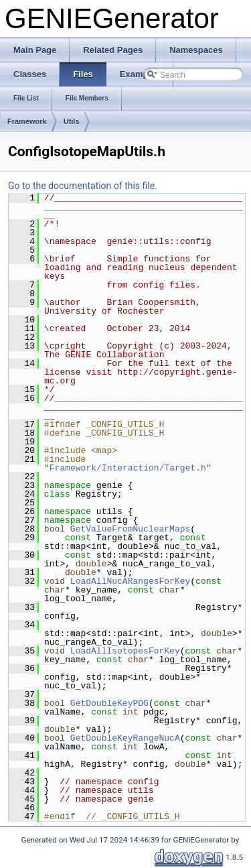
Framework (27, 121)
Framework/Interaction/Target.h (128, 468)
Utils (72, 121)
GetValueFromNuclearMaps (130, 529)
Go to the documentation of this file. (83, 186)
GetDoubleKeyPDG (109, 703)
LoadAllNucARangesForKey (130, 581)
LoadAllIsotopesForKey (125, 651)
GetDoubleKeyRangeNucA (125, 738)
